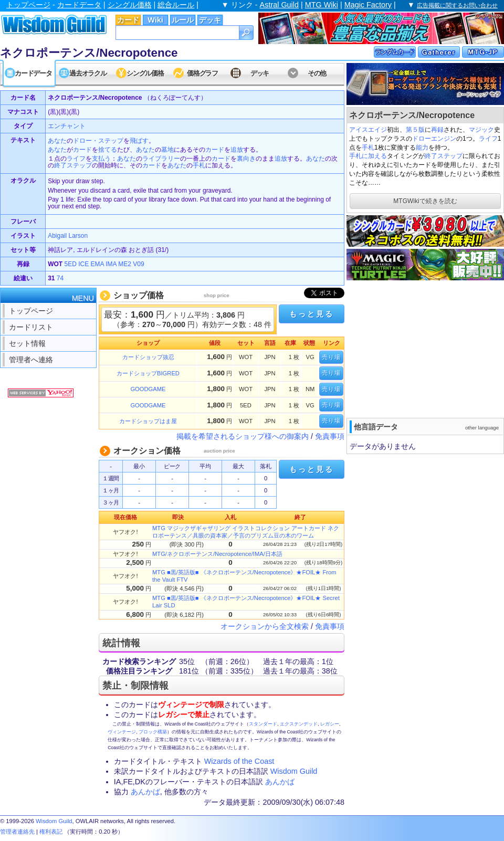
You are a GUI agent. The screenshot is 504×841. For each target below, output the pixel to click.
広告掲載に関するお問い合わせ (457, 5)
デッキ (210, 20)
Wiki (155, 20)
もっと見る (311, 314)
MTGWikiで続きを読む (425, 201)
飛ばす (139, 141)
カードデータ (79, 5)
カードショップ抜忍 (148, 357)
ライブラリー (161, 159)
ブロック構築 (153, 732)
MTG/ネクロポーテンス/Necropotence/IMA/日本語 (217, 554)
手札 (368, 148)
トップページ (28, 5)
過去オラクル (88, 73)
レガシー (330, 724)
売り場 (331, 357)
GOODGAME (148, 389)
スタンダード (263, 724)
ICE (83, 264)
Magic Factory (368, 5)
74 (60, 278)
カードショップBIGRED (148, 373)
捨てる (108, 150)
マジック (481, 130)
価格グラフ (202, 73)
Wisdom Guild (294, 771)
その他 (317, 73)
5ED (71, 264)
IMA (111, 264)
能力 (422, 148)
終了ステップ (444, 156)
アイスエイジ (368, 130)
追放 (237, 150)
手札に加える (368, 156)
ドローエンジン (434, 139)
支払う (101, 159)
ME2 (125, 264)
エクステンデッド (299, 724)
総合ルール (176, 5)
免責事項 (330, 436)
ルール (183, 20)
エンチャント (67, 126)
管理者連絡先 (17, 832)
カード (128, 20)
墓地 (167, 150)
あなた (57, 141)
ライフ (488, 139)
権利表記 (51, 832)
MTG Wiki (322, 5)
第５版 (415, 130)
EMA (97, 264)
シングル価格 (130, 5)
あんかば (280, 782)
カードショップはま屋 (148, 421)
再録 (437, 130)
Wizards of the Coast (239, 761)
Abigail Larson (68, 236)
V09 (138, 264)
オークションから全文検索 (265, 626)
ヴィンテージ (122, 732)
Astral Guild (279, 5)
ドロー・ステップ (98, 141)
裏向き (246, 159)
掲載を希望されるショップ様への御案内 (243, 436)
